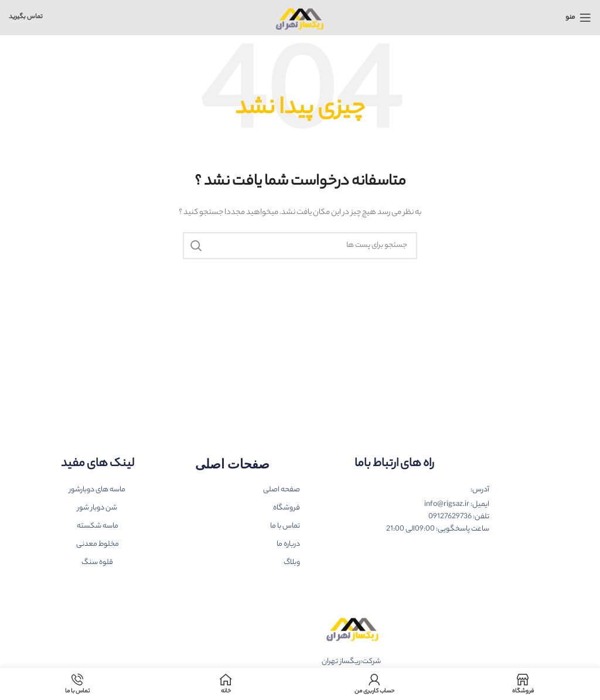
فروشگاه (287, 508)
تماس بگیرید (26, 18)
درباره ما (288, 544)
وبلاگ (292, 563)
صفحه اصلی (282, 490)
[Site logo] (300, 17)
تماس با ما (285, 526)
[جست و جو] (300, 246)
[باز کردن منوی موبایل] (578, 18)
